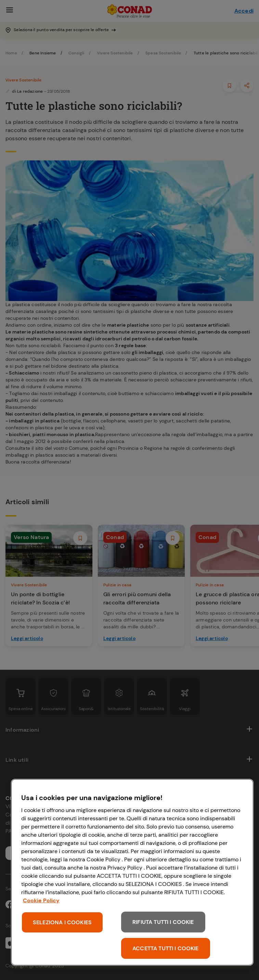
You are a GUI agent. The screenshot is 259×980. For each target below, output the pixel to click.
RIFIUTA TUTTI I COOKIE (163, 922)
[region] (132, 872)
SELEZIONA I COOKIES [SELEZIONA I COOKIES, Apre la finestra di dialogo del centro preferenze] (62, 922)
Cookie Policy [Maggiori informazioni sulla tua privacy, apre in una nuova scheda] (41, 900)
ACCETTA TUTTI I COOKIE (166, 948)
